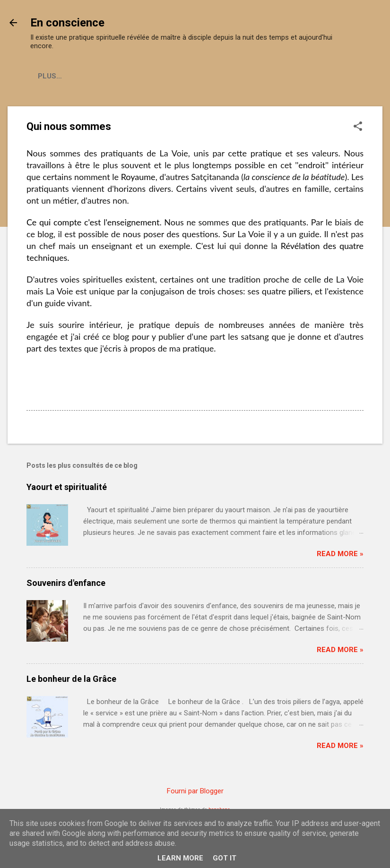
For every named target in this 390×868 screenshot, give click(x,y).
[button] (358, 127)
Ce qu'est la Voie (71, 76)
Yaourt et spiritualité (67, 487)
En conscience (67, 23)
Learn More (180, 858)
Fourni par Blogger (195, 791)
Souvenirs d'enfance (66, 583)
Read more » (340, 554)
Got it (225, 858)
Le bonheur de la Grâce (71, 679)
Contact (222, 76)
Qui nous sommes (154, 76)
